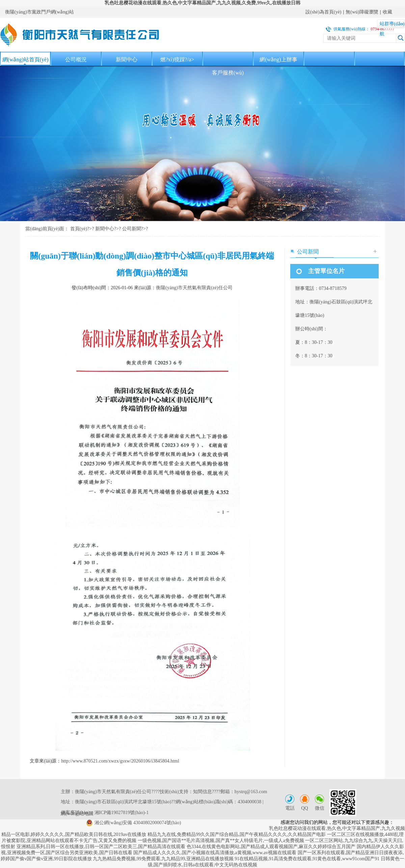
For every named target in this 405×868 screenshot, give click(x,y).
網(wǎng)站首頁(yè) (25, 59)
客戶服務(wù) (228, 73)
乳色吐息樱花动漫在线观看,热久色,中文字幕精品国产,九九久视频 (337, 828)
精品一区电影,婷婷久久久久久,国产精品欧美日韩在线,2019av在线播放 (74, 834)
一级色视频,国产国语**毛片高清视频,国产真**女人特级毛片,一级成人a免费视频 (221, 841)
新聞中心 (127, 59)
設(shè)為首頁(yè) (323, 12)
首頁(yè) (79, 229)
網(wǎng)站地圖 (77, 814)
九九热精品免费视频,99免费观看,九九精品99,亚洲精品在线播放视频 (163, 859)
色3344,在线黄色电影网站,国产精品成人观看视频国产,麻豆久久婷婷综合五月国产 (271, 847)
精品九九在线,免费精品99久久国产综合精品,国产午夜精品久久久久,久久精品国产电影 (237, 834)
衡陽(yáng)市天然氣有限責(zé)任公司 (194, 288)
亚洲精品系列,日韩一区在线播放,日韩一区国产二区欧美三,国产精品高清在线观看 (101, 847)
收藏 (387, 12)
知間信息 (202, 792)
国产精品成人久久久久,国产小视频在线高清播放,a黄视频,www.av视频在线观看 (215, 853)
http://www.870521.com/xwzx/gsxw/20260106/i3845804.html (120, 761)
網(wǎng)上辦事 (278, 59)
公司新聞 (132, 229)
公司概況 (76, 59)
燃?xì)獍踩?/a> (177, 59)
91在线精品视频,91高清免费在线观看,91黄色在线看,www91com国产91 (307, 859)
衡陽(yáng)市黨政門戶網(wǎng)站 (39, 12)
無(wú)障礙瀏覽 (362, 12)
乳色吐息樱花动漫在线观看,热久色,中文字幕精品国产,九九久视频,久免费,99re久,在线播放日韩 (202, 3)
